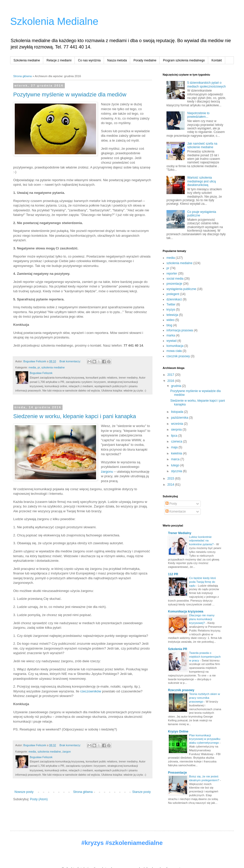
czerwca (177, 441)
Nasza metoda (117, 60)
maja (175, 447)
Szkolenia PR (178, 649)
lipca (175, 436)
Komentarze (176, 512)
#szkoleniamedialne (134, 843)
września (178, 424)
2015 (171, 479)
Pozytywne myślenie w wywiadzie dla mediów (70, 95)
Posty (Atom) (39, 799)
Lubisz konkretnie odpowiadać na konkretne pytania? (202, 541)
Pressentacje (177, 773)
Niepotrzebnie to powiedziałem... (198, 115)
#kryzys (93, 843)
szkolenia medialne (53, 367)
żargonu (107, 472)
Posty (171, 504)
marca (176, 459)
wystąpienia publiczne (181, 289)
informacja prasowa (180, 330)
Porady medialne (145, 60)
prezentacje (174, 284)
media (32, 367)
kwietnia (177, 453)
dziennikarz (174, 299)
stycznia (177, 471)
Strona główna (22, 76)
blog (169, 325)
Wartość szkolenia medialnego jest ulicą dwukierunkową (202, 181)
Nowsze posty (24, 792)
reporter (172, 274)
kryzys (171, 310)
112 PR (173, 574)
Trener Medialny (180, 533)
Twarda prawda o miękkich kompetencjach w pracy (205, 657)
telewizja (172, 315)
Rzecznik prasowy (181, 690)
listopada (178, 412)
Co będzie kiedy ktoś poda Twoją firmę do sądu (202, 582)
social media (175, 279)
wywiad (171, 341)
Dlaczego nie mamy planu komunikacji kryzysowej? (202, 619)
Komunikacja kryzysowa (186, 611)
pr (39, 367)
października (180, 418)
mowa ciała (174, 351)
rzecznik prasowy (178, 356)
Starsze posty (141, 792)
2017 (171, 375)
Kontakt (217, 60)
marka (171, 335)
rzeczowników (91, 691)
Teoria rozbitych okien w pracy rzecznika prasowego (205, 698)
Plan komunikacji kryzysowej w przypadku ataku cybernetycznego (205, 739)
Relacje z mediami (59, 60)
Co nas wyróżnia (89, 60)
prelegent (173, 294)
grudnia (177, 386)
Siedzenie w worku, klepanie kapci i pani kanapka (75, 416)
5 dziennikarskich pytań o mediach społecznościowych (207, 84)
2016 (171, 381)
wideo (170, 320)
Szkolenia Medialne (54, 21)
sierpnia (177, 430)
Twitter (171, 304)
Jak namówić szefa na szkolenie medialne (202, 145)
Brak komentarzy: (71, 361)
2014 (171, 485)
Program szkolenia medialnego (184, 60)
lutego (176, 465)
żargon (66, 752)
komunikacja (175, 346)
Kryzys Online (178, 731)
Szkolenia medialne (27, 60)
